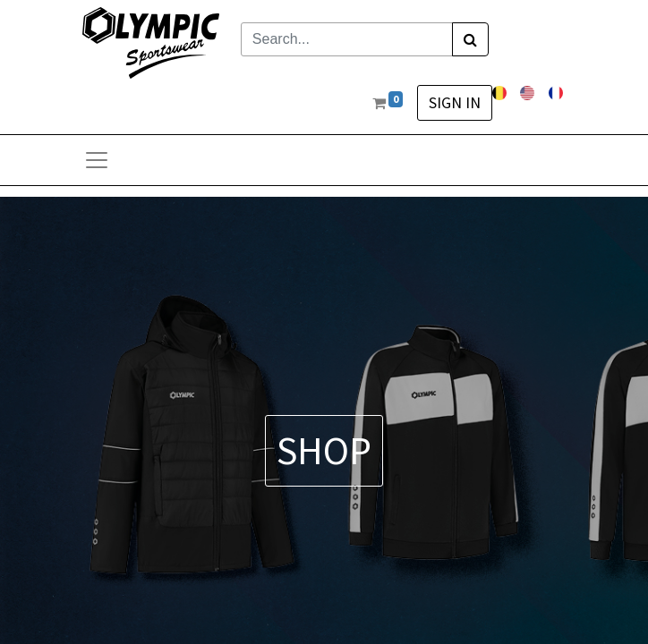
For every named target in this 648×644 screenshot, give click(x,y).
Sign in (455, 103)
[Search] (470, 39)
